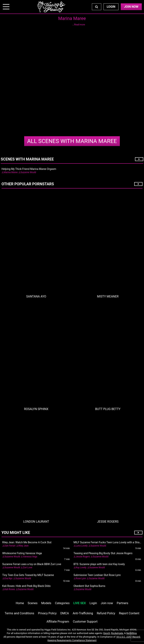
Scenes (33, 603)
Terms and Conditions (19, 613)
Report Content (129, 613)
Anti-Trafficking (83, 613)
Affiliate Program (58, 622)
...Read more (79, 25)
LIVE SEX (79, 603)
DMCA (65, 613)
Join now (107, 603)
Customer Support (85, 622)
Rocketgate (117, 633)
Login (111, 7)
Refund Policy (106, 613)
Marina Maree (72, 141)
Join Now (131, 7)
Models (46, 603)
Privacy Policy (47, 613)
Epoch (107, 633)
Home (20, 603)
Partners (123, 603)
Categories (62, 603)
